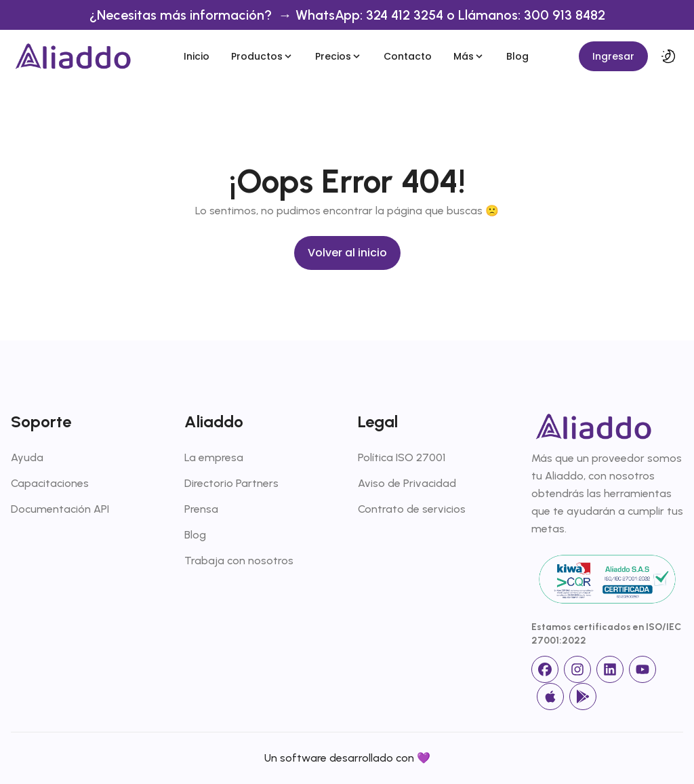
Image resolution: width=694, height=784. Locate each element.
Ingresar (613, 56)
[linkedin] (610, 669)
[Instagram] (577, 669)
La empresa (214, 457)
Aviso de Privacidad (407, 483)
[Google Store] (583, 697)
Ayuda (27, 457)
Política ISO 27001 (402, 457)
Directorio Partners (231, 483)
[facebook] (545, 669)
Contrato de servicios (412, 509)
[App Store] (550, 697)
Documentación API (60, 509)
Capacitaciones (50, 483)
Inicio (197, 56)
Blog (517, 56)
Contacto (408, 56)
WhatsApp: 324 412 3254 (371, 15)
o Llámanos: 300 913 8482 (526, 15)
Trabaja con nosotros (239, 561)
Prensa (201, 509)
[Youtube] (642, 669)
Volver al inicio (347, 253)
